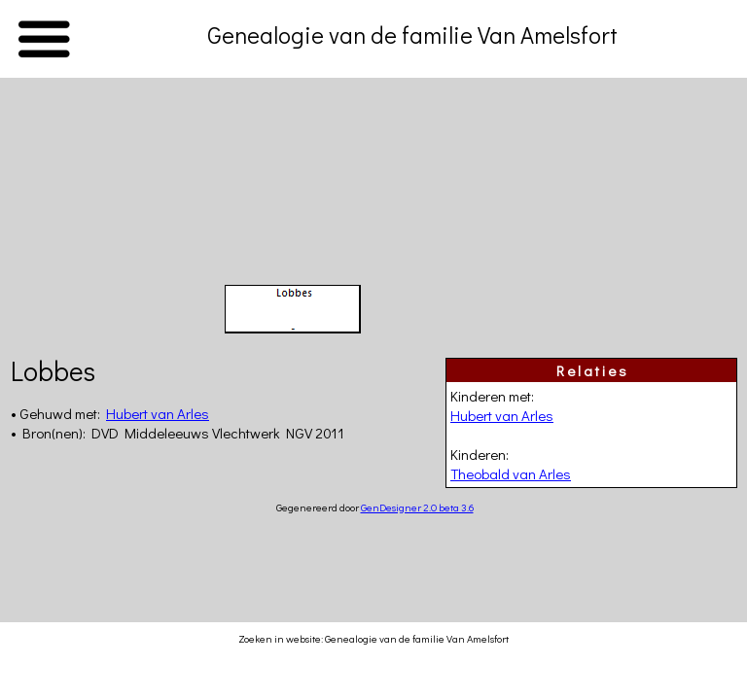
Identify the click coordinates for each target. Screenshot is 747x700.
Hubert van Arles (502, 415)
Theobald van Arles (511, 473)
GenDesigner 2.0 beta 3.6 (417, 507)
